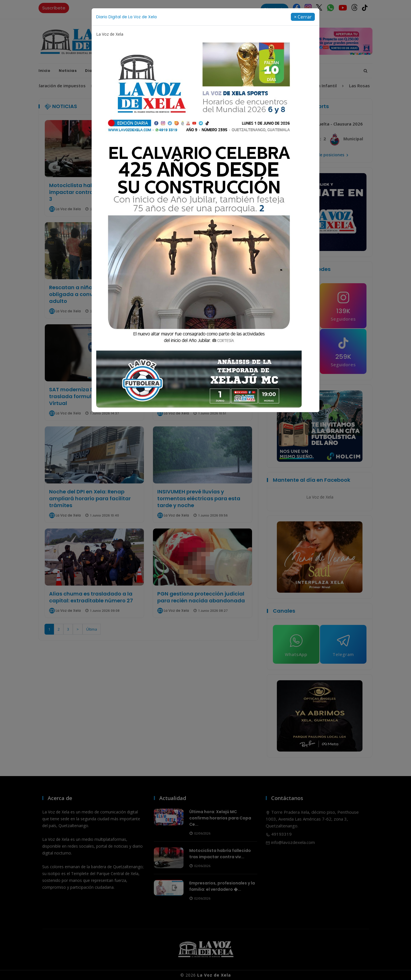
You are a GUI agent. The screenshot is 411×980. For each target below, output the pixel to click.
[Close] (303, 11)
